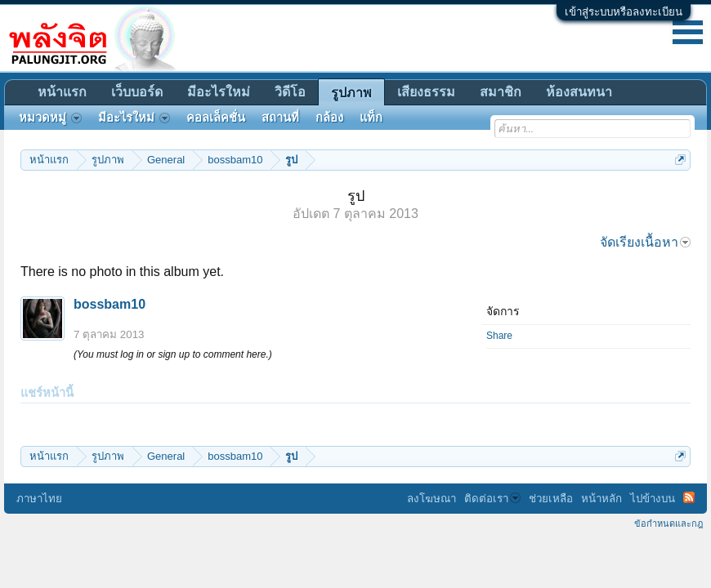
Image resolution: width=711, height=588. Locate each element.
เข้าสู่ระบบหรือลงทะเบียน (624, 12)
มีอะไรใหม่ (219, 92)
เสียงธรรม (426, 92)
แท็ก (371, 118)
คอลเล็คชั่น (216, 118)
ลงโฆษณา (432, 499)
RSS (689, 497)
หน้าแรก (62, 92)
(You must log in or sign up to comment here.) (173, 354)
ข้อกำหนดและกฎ (669, 523)
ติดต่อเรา (492, 499)
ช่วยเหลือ (551, 499)
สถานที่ (280, 118)
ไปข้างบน (653, 499)
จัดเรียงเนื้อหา (645, 242)
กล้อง (329, 118)
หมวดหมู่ (50, 118)
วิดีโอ (290, 92)
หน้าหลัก (601, 499)
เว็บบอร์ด (137, 92)
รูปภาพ (351, 93)
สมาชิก (501, 92)
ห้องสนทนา (579, 92)
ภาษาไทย (39, 499)
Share (499, 336)
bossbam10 (110, 304)
